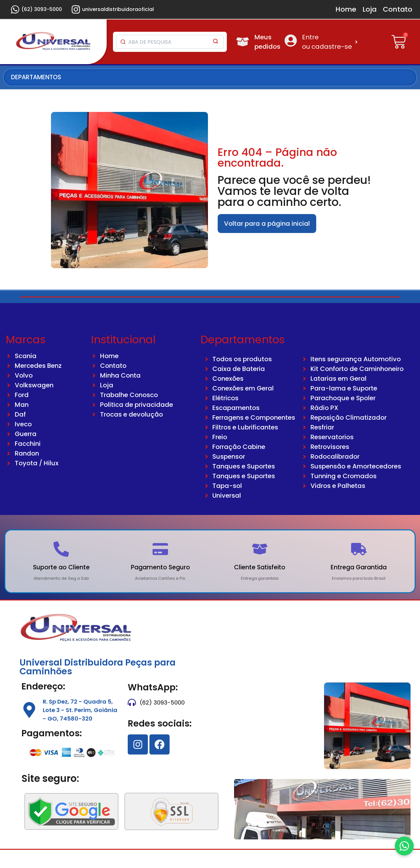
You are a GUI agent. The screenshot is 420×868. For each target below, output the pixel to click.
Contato (398, 9)
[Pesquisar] (216, 42)
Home (346, 9)
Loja (370, 9)
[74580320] (276, 713)
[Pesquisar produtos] (162, 42)
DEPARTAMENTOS (36, 77)
